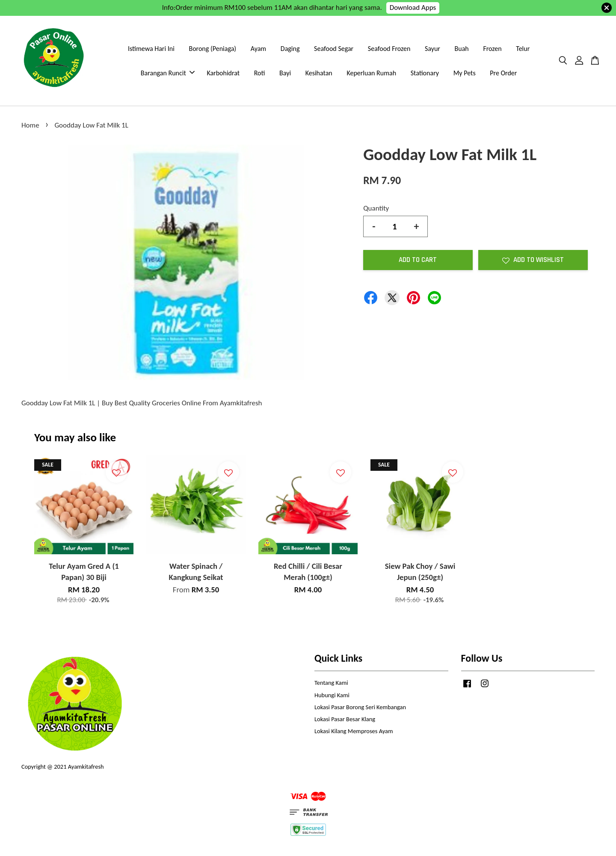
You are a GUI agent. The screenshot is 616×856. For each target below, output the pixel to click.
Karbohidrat (223, 73)
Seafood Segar (334, 49)
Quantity (376, 208)
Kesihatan (319, 73)
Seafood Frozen (389, 49)
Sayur (432, 49)
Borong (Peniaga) (212, 49)
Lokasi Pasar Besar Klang (345, 719)
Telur (523, 49)
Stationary (425, 73)
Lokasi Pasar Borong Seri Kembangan (360, 707)
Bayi (285, 73)
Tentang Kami (331, 683)
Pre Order (503, 73)
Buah (462, 49)
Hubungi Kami (332, 695)
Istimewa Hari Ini (151, 49)
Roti (260, 73)
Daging (290, 49)
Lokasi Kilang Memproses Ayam (354, 731)
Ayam (258, 49)
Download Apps (413, 7)
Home (30, 125)
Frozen (492, 49)
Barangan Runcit (168, 73)
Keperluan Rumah (371, 73)
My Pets (465, 73)
